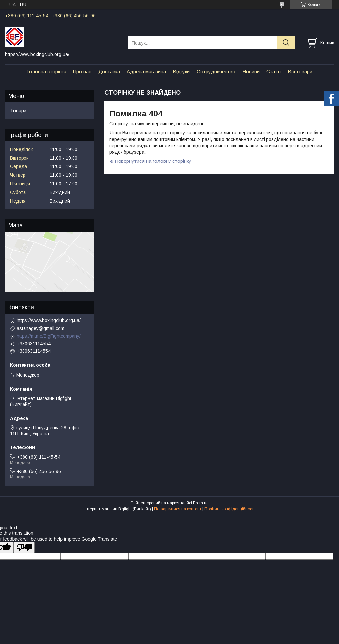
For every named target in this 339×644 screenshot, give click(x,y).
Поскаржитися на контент (178, 509)
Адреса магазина (146, 72)
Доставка (109, 72)
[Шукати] (286, 43)
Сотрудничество (216, 72)
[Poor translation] (24, 548)
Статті (274, 72)
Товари (18, 110)
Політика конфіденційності (229, 509)
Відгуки (181, 72)
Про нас (82, 72)
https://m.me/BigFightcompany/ (49, 336)
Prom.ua (201, 503)
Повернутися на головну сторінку (153, 161)
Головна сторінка (46, 72)
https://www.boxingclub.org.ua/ (49, 320)
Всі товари (300, 72)
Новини (251, 72)
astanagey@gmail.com (40, 328)
